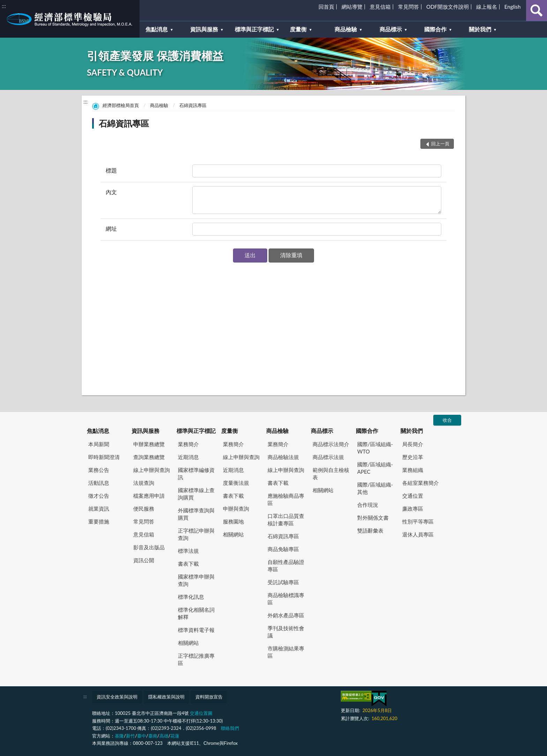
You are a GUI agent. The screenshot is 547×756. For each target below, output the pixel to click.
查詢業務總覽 (149, 457)
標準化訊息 (191, 597)
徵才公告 (99, 496)
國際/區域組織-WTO (375, 448)
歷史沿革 (413, 457)
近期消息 (188, 457)
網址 (111, 228)
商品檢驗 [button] (346, 29)
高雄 (164, 736)
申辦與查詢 (236, 509)
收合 (447, 420)
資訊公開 (144, 560)
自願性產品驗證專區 (286, 566)
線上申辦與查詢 (152, 470)
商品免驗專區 (283, 549)
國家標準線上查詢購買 (196, 494)
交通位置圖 (201, 713)
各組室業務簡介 (421, 483)
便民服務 (144, 509)
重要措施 (99, 521)
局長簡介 (413, 444)
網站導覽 (352, 7)
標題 (111, 170)
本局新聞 (99, 444)
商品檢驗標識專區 (286, 599)
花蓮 (175, 736)
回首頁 (326, 7)
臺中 (142, 736)
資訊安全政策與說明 (117, 697)
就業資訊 (99, 509)
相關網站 (188, 643)
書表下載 (188, 564)
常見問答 (409, 7)
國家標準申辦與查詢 (196, 580)
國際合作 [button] (435, 29)
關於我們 (412, 431)
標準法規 (188, 551)
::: (4, 6)
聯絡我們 (230, 728)
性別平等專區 (418, 521)
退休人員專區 (418, 534)
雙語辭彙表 (370, 530)
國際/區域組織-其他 (375, 488)
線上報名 (487, 7)
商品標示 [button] (391, 29)
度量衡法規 (236, 483)
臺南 (153, 736)
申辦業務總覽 (149, 444)
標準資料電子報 (196, 630)
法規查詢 (144, 483)
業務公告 (99, 470)
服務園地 (233, 521)
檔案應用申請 (149, 496)
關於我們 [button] (480, 29)
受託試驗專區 (283, 582)
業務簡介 (188, 444)
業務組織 (413, 470)
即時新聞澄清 (104, 457)
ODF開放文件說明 (448, 7)
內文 (111, 192)
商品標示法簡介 (331, 444)
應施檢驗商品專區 (286, 499)
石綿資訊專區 (193, 105)
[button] (250, 255)
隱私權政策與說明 (166, 697)
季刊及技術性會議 (286, 632)
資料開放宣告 (209, 697)
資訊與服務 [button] (204, 29)
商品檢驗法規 (283, 457)
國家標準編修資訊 (196, 474)
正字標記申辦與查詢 (196, 534)
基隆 (119, 736)
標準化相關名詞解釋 (196, 613)
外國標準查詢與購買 (196, 514)
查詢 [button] (537, 10)
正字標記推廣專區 (196, 659)
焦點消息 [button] (157, 29)
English (513, 7)
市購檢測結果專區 (286, 652)
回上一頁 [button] (440, 144)
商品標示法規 (328, 457)
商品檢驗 (159, 105)
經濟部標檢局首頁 (121, 105)
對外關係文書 (373, 518)
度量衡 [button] (298, 29)
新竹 (130, 736)
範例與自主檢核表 (331, 474)
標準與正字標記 (196, 431)
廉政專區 (413, 509)
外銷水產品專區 (286, 615)
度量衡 (230, 431)
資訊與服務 (145, 431)
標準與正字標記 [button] (254, 29)
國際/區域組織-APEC (375, 468)
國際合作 (367, 431)
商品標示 (322, 431)
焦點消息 (98, 431)
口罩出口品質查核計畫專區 (286, 520)
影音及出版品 (149, 547)
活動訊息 (99, 483)
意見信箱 (380, 7)
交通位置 (413, 496)
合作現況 (368, 505)
